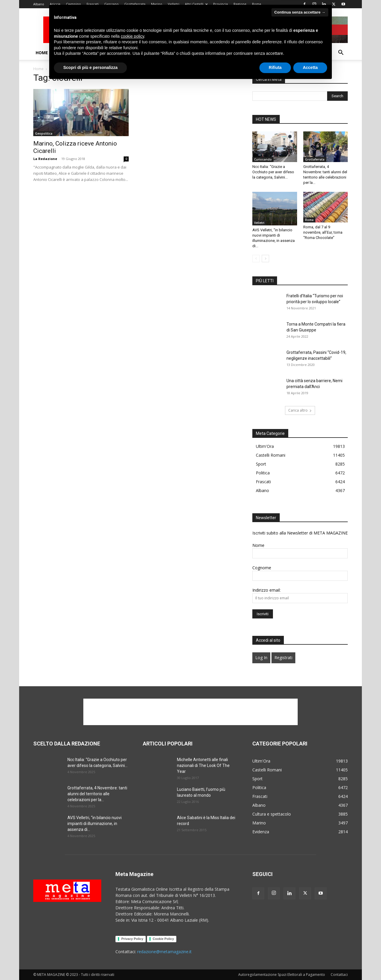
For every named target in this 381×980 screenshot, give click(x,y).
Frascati (93, 4)
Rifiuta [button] (275, 964)
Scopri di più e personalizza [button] (90, 964)
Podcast (113, 53)
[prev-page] (256, 259)
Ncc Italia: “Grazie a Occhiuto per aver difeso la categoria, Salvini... (273, 172)
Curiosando (263, 159)
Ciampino (73, 4)
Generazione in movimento (183, 53)
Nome (258, 545)
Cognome (262, 568)
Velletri (174, 4)
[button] (341, 53)
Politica (228, 53)
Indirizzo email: (266, 590)
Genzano (111, 4)
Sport (270, 53)
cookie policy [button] (132, 933)
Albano (39, 4)
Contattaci (295, 53)
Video (87, 53)
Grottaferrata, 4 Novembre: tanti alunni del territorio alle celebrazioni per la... (97, 794)
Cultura (137, 53)
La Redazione (45, 159)
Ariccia (55, 4)
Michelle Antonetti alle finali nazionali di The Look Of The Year (203, 765)
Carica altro (300, 410)
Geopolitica (44, 133)
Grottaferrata (135, 4)
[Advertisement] (190, 712)
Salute (250, 53)
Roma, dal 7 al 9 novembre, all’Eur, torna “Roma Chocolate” (323, 232)
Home (42, 53)
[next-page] (265, 259)
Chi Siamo (63, 53)
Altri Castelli (196, 4)
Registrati (283, 658)
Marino (157, 4)
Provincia (221, 4)
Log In (261, 658)
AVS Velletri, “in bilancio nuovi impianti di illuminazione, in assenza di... (95, 824)
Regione (240, 4)
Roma (257, 4)
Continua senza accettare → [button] (300, 909)
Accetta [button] (310, 964)
